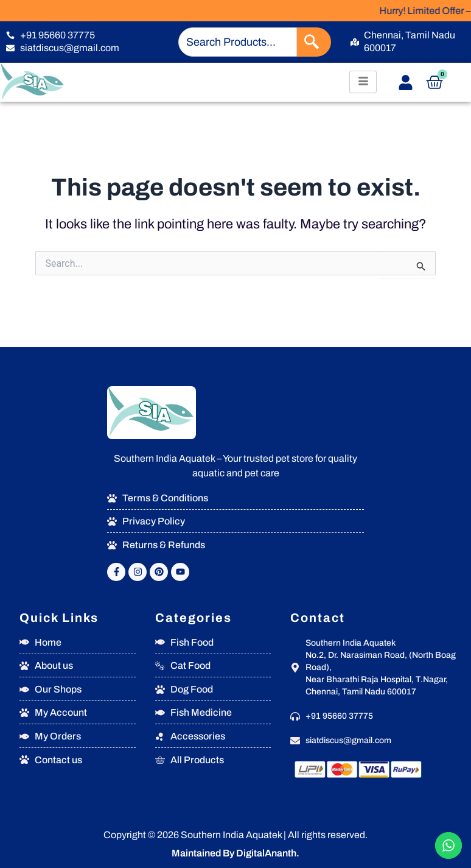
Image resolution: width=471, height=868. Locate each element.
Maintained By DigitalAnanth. (235, 853)
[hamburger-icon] (363, 82)
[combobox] (238, 42)
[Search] (314, 42)
